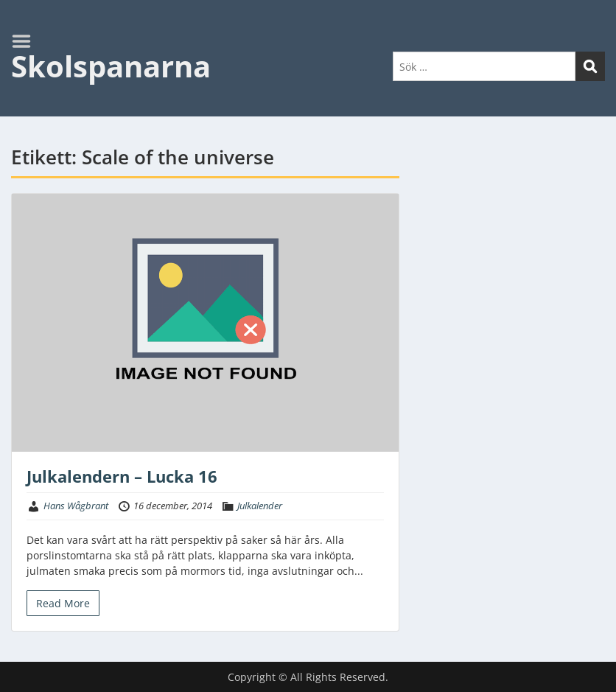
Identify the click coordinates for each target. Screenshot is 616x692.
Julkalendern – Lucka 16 (122, 476)
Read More (63, 603)
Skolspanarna (111, 66)
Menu (27, 41)
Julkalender (260, 506)
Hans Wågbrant (76, 506)
